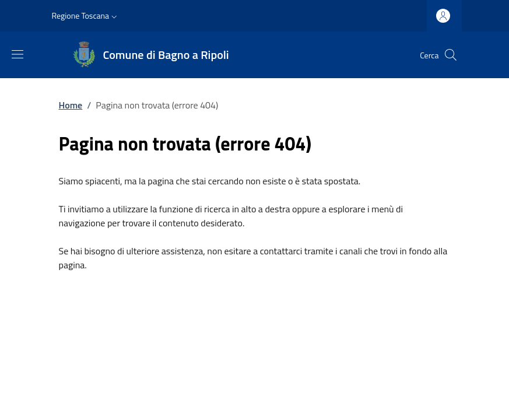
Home (71, 105)
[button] (86, 16)
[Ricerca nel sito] (451, 55)
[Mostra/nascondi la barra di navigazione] (17, 54)
